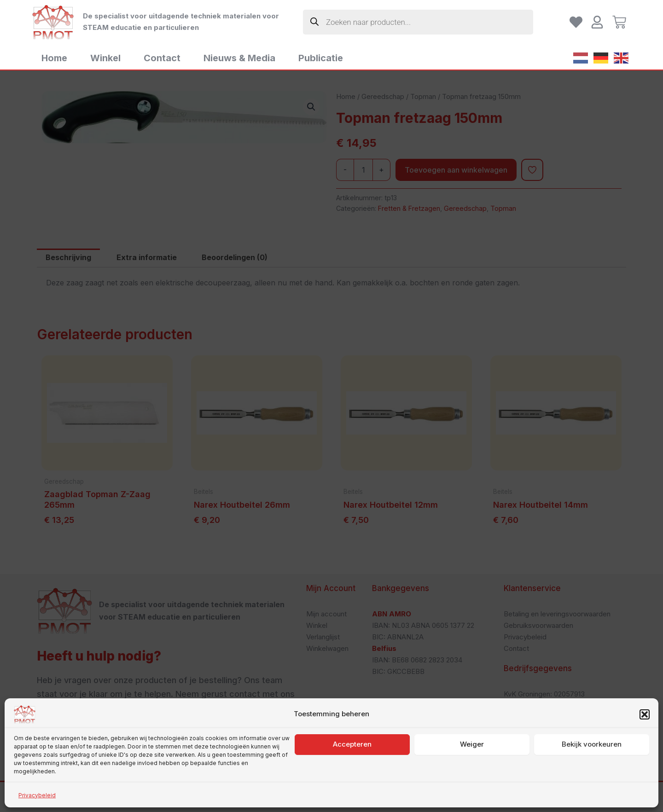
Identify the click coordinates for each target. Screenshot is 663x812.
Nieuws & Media (239, 58)
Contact (162, 58)
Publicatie (321, 58)
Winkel (105, 58)
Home (54, 58)
